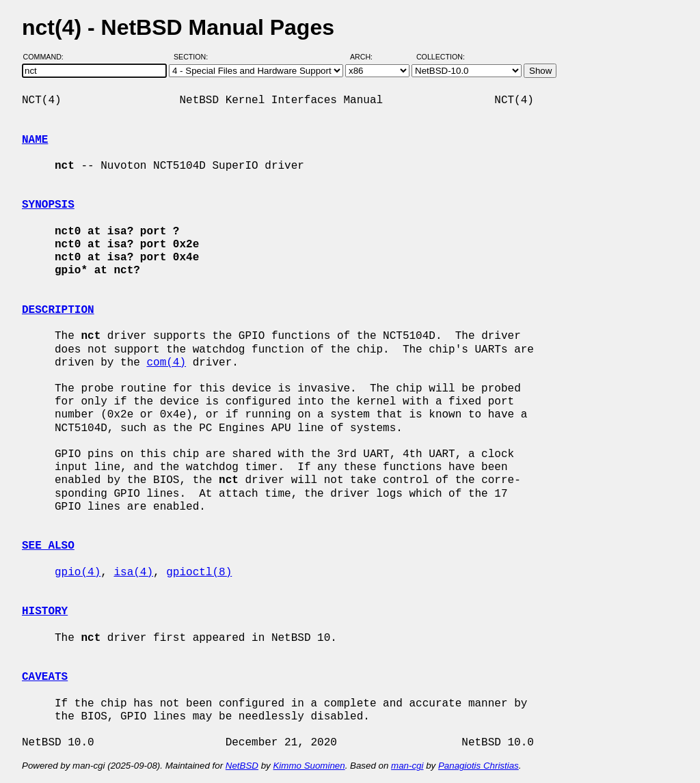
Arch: (367, 57)
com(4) (166, 363)
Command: (48, 57)
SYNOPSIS (48, 205)
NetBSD (242, 766)
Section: (194, 57)
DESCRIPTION (58, 310)
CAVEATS (45, 677)
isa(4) (133, 573)
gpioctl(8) (199, 573)
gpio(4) (78, 573)
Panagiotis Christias (479, 766)
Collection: (441, 57)
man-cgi (407, 766)
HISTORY (45, 612)
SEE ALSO (48, 546)
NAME (35, 140)
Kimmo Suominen (309, 766)
